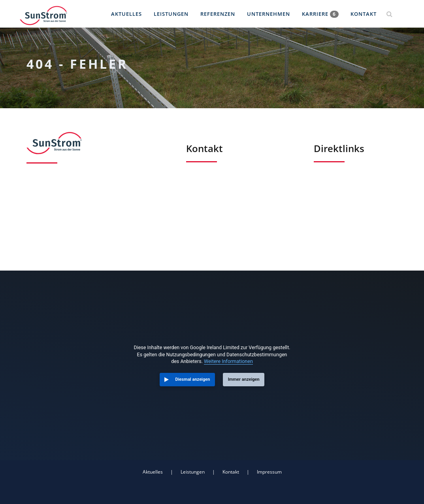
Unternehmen (269, 14)
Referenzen (218, 14)
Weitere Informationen (228, 361)
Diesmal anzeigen (193, 379)
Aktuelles (126, 14)
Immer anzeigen (244, 379)
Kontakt (364, 14)
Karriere (320, 14)
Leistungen (171, 14)
